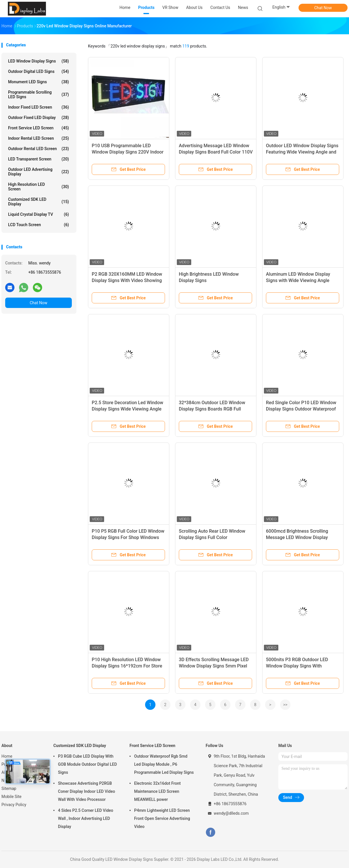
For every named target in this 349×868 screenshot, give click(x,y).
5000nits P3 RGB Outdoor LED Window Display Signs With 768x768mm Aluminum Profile (298, 666)
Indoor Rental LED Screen (39, 138)
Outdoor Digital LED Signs (39, 71)
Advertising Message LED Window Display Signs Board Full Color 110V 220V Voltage (216, 152)
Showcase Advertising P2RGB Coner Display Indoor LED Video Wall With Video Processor (87, 791)
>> (285, 705)
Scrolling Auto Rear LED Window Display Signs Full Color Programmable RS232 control (212, 537)
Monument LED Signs (39, 82)
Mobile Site (12, 797)
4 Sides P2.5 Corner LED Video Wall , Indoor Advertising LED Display (86, 818)
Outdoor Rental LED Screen (39, 149)
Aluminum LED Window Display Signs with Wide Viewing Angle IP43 (298, 280)
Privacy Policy (14, 805)
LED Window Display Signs (39, 61)
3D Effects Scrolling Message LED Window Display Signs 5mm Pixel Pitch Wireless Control (214, 666)
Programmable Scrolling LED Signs (39, 94)
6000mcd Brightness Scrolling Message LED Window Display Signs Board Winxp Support (297, 537)
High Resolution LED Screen (39, 187)
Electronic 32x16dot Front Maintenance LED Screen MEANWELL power (157, 791)
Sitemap (9, 788)
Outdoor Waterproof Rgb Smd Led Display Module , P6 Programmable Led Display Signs (164, 764)
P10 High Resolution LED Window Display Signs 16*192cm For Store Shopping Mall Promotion (127, 666)
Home (7, 756)
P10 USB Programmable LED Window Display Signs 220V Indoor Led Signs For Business (128, 152)
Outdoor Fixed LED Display (39, 118)
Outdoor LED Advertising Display (39, 172)
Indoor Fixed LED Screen (39, 107)
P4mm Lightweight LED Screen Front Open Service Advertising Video (162, 818)
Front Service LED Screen (39, 128)
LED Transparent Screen (39, 159)
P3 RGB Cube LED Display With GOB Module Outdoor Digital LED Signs (87, 764)
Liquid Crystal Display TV (39, 214)
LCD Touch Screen (39, 225)
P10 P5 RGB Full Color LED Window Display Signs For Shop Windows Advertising (128, 537)
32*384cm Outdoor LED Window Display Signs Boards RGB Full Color (212, 409)
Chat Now (323, 8)
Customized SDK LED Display (39, 202)
